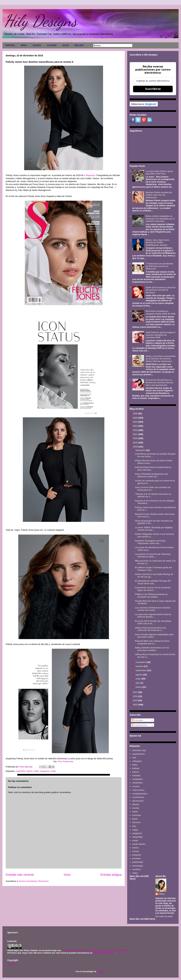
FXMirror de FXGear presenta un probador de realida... (151, 596)
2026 (136, 414)
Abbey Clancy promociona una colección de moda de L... (150, 629)
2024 (136, 422)
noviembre (141, 662)
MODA (24, 45)
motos (135, 848)
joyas (135, 819)
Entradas (137, 720)
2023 (136, 426)
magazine (45, 771)
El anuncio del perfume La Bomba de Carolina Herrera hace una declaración (159, 382)
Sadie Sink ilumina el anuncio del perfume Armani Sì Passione (161, 290)
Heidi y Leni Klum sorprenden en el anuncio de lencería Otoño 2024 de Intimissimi (161, 359)
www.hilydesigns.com (104, 953)
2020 (136, 438)
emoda (136, 808)
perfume (136, 858)
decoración (138, 801)
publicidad (138, 862)
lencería (136, 822)
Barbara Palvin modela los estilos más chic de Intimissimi (159, 195)
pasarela (137, 855)
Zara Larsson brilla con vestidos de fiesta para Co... (153, 489)
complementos (140, 794)
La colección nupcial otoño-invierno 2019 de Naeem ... (153, 616)
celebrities (20, 771)
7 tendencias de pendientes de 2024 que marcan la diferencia (159, 266)
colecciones (138, 790)
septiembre (141, 670)
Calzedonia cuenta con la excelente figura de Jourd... (153, 589)
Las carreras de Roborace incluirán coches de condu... (153, 609)
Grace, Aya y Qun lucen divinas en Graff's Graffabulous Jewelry (157, 242)
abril (138, 683)
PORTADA (10, 45)
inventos (137, 815)
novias (136, 851)
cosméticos (138, 797)
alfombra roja (139, 750)
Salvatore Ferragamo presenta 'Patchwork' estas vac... (150, 542)
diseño (30, 771)
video (135, 873)
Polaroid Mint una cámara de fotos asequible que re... (152, 642)
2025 (136, 418)
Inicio (67, 875)
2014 (136, 705)
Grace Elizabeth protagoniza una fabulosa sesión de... (151, 475)
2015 (136, 700)
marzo (139, 687)
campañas (137, 779)
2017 (136, 692)
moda (53, 771)
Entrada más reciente (20, 875)
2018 (136, 447)
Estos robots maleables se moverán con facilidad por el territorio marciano (160, 219)
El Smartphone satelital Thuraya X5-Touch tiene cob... (153, 582)
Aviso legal (12, 964)
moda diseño (139, 844)
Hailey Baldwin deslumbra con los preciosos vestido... (152, 649)
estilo (36, 771)
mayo (139, 679)
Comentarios (139, 725)
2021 (136, 434)
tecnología (138, 866)
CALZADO (52, 45)
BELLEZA (79, 45)
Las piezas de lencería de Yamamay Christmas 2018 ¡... (153, 555)
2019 (136, 443)
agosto (139, 675)
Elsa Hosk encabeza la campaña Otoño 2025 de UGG (161, 312)
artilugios (137, 761)
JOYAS (66, 45)
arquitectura (138, 754)
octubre (140, 666)
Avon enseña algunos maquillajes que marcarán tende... (154, 636)
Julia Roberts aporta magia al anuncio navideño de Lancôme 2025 (160, 335)
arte (134, 758)
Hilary (162, 894)
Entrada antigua (111, 875)
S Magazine (90, 175)
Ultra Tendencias (66, 761)
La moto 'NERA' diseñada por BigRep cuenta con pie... (154, 529)
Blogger (101, 971)
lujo (134, 826)
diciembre (141, 450)
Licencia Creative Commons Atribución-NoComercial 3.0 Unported (95, 950)
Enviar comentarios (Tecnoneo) (34, 881)
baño (135, 765)
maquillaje (137, 837)
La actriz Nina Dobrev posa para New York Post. (159, 173)
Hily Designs (41, 21)
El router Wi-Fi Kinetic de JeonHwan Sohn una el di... (153, 622)
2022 (136, 430)
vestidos (137, 869)
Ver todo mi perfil (164, 916)
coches (136, 786)
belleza (136, 768)
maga (135, 830)
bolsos (136, 772)
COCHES (37, 45)
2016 (136, 696)
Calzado (136, 775)
